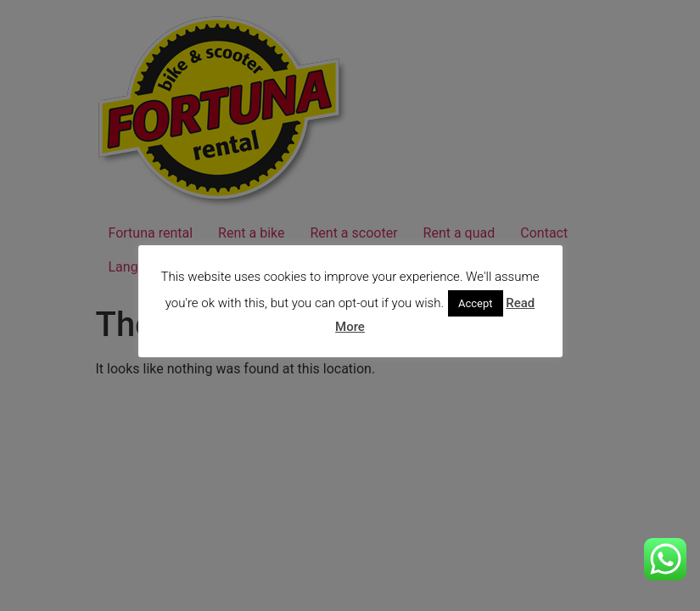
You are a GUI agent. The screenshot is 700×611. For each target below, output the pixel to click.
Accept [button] (476, 303)
